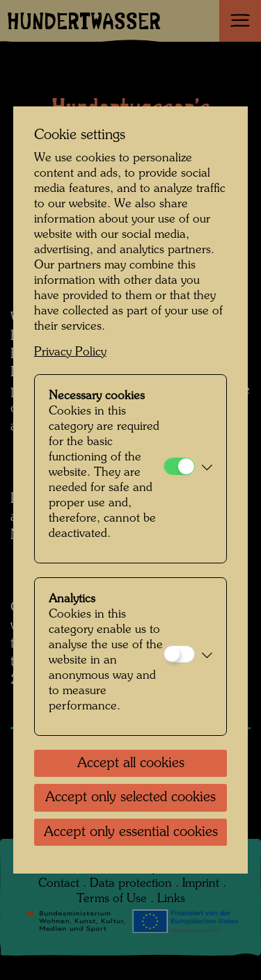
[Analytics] (179, 654)
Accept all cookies (131, 764)
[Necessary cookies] (179, 466)
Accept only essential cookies (131, 833)
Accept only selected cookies (130, 798)
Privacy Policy (70, 352)
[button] (207, 469)
